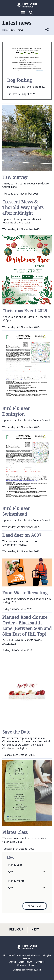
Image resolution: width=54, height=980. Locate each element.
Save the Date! (17, 732)
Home (5, 30)
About (13, 962)
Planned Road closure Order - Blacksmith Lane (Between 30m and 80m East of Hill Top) (27, 626)
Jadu (39, 970)
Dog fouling (19, 80)
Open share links (47, 30)
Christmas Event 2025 (25, 311)
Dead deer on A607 (22, 535)
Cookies (21, 965)
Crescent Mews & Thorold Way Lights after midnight (23, 207)
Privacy (33, 965)
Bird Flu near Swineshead (16, 511)
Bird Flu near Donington (16, 411)
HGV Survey (15, 177)
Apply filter (35, 906)
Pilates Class (15, 832)
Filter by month (16, 881)
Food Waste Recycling (25, 593)
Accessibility (26, 962)
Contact (40, 962)
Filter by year (14, 865)
